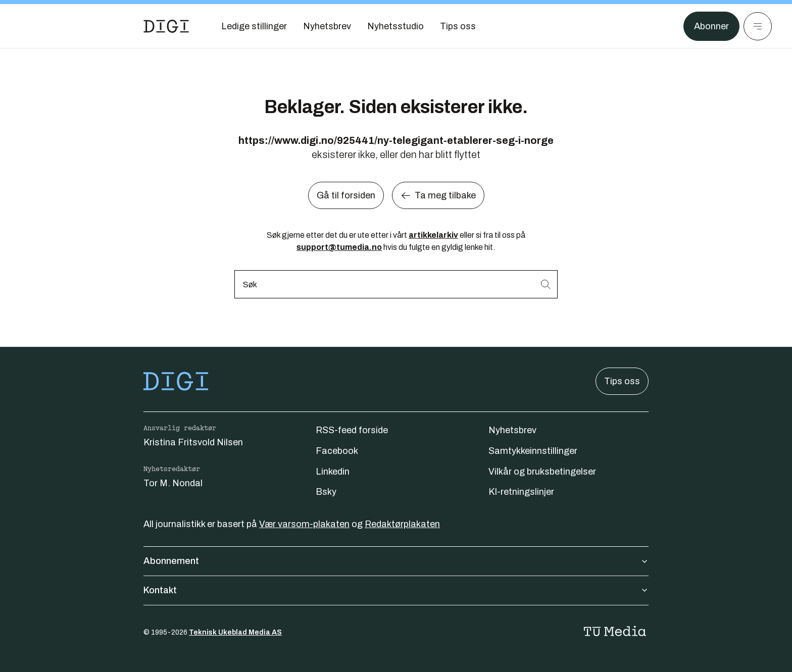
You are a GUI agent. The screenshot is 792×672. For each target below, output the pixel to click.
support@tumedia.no (339, 247)
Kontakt (396, 590)
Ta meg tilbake (438, 195)
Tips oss (622, 381)
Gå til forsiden (346, 195)
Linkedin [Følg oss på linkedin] (333, 472)
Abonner (711, 26)
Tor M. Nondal (173, 483)
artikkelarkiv (433, 235)
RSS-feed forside (352, 430)
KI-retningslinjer (521, 492)
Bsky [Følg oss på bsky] (326, 492)
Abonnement (396, 561)
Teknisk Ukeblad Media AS (235, 632)
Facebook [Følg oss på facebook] (337, 451)
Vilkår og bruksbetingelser (542, 472)
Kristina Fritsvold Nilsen (193, 442)
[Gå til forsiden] (166, 26)
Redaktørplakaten (402, 524)
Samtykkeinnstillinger (533, 451)
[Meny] (758, 26)
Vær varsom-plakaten (304, 524)
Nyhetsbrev (512, 430)
